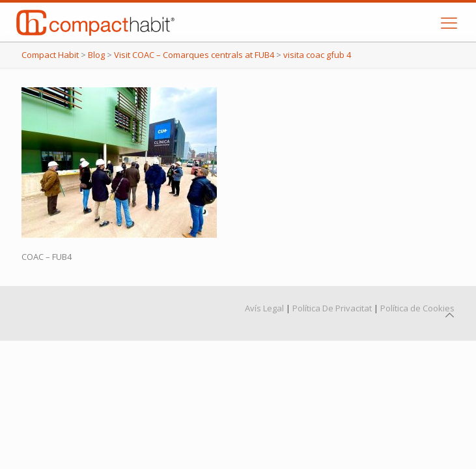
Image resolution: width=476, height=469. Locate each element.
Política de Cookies (417, 308)
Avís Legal (264, 308)
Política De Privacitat (332, 308)
